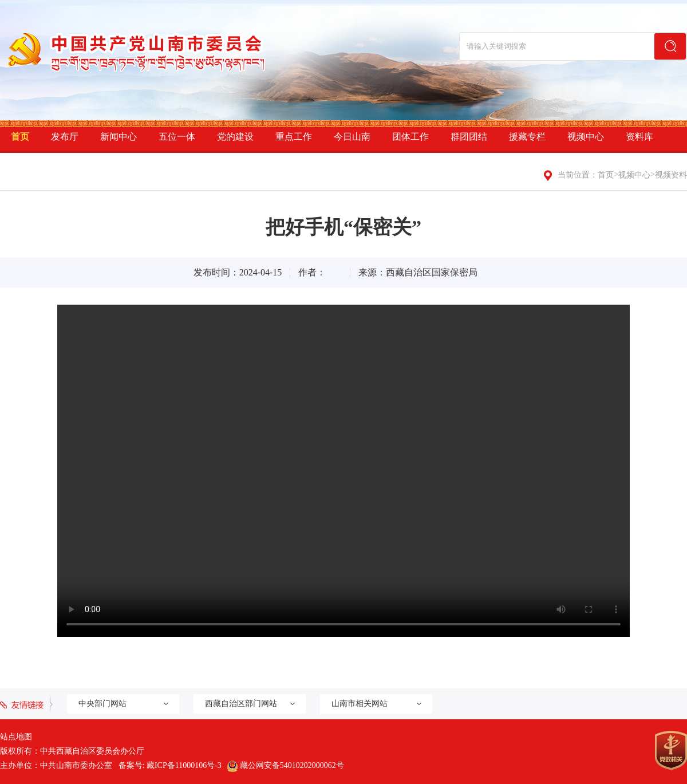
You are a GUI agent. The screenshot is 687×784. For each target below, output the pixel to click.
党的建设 (235, 137)
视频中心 (586, 137)
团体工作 (410, 137)
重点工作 (294, 137)
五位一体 (177, 137)
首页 (20, 137)
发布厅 (65, 137)
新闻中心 (119, 137)
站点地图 (16, 737)
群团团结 (469, 137)
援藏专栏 (527, 137)
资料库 (639, 137)
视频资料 (671, 175)
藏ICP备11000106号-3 (184, 765)
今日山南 (352, 137)
